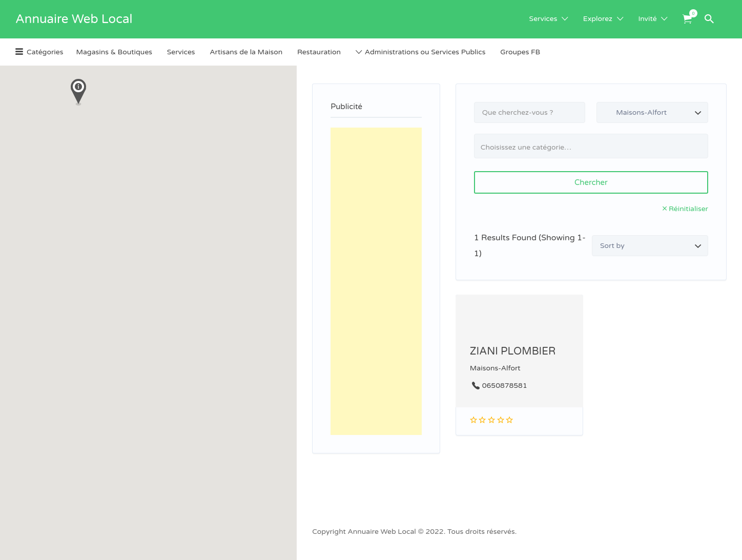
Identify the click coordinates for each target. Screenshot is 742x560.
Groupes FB (520, 52)
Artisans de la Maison (246, 52)
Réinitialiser (688, 209)
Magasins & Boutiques (114, 52)
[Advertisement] (376, 281)
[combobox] (591, 146)
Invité (647, 19)
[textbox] (595, 147)
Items (691, 13)
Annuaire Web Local (74, 19)
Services (543, 19)
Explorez (598, 19)
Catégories (45, 52)
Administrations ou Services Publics (425, 52)
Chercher (591, 182)
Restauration (319, 52)
